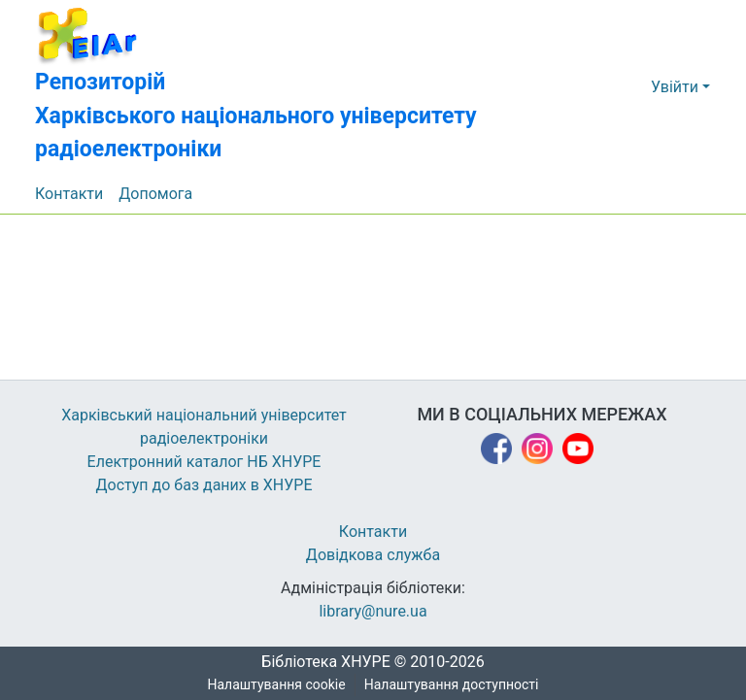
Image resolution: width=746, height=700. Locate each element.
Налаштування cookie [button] (276, 685)
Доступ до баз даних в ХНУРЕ (204, 485)
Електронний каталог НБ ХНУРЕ (204, 462)
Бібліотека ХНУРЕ (320, 662)
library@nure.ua (373, 612)
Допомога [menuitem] (156, 194)
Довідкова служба (373, 555)
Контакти (373, 532)
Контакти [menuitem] (69, 194)
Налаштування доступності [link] (452, 685)
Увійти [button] (677, 87)
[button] (312, 87)
